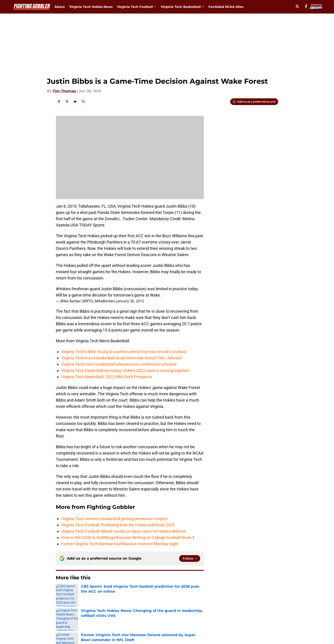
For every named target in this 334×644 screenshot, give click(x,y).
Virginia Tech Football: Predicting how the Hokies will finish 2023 (118, 525)
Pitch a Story (66, 611)
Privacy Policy (127, 611)
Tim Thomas (64, 91)
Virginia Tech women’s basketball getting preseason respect (114, 519)
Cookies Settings (173, 620)
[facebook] (306, 6)
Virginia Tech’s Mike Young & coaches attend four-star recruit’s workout (124, 352)
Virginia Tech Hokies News (91, 7)
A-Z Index (124, 620)
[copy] (83, 101)
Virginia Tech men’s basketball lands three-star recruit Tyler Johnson (122, 358)
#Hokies (63, 289)
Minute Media (32, 632)
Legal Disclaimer (264, 611)
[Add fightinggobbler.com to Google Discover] (254, 102)
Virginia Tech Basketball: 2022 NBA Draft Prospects (107, 377)
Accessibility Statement (76, 620)
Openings (124, 603)
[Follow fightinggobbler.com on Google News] (190, 558)
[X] (297, 6)
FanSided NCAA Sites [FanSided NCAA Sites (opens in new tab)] (226, 7)
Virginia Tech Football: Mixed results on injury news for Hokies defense (124, 531)
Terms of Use (169, 611)
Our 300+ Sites (219, 603)
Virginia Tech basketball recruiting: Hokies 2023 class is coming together (125, 370)
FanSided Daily (263, 603)
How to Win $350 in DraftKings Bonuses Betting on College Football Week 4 (128, 537)
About (60, 7)
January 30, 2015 (130, 301)
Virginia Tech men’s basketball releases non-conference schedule (119, 364)
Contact (165, 603)
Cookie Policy (217, 611)
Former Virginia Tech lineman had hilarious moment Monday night (120, 544)
